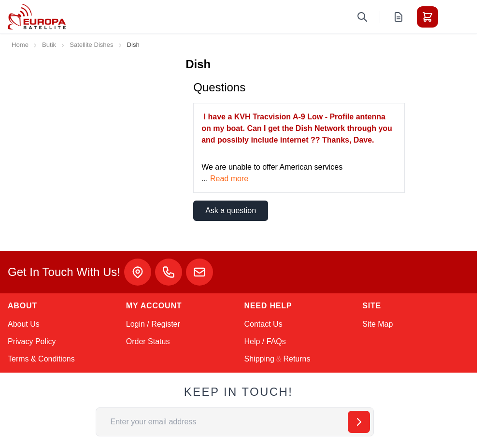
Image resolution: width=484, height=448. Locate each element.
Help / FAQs (265, 341)
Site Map (377, 324)
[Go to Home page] (37, 17)
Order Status (148, 341)
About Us (24, 324)
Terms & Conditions (41, 359)
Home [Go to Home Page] (20, 45)
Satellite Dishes (91, 45)
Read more (229, 179)
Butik (49, 45)
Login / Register (153, 324)
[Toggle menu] (455, 17)
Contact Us (263, 324)
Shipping (259, 359)
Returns (297, 359)
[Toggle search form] (362, 17)
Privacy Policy (32, 341)
